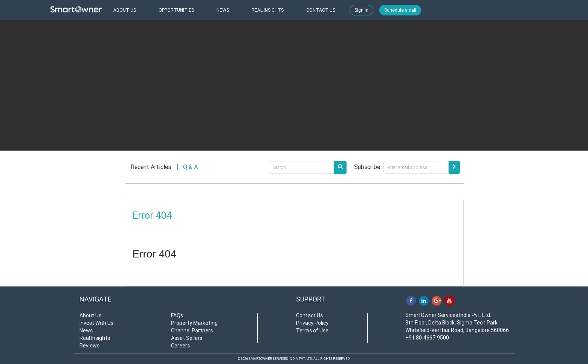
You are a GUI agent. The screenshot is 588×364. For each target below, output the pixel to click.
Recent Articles (151, 167)
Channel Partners (192, 330)
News (86, 330)
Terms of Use (312, 330)
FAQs (177, 315)
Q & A (190, 167)
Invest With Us (96, 323)
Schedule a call (400, 10)
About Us (90, 315)
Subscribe (367, 167)
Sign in (361, 10)
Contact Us (309, 315)
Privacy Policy (312, 323)
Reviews (89, 346)
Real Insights (95, 338)
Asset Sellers (187, 338)
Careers (180, 346)
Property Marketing (194, 323)
